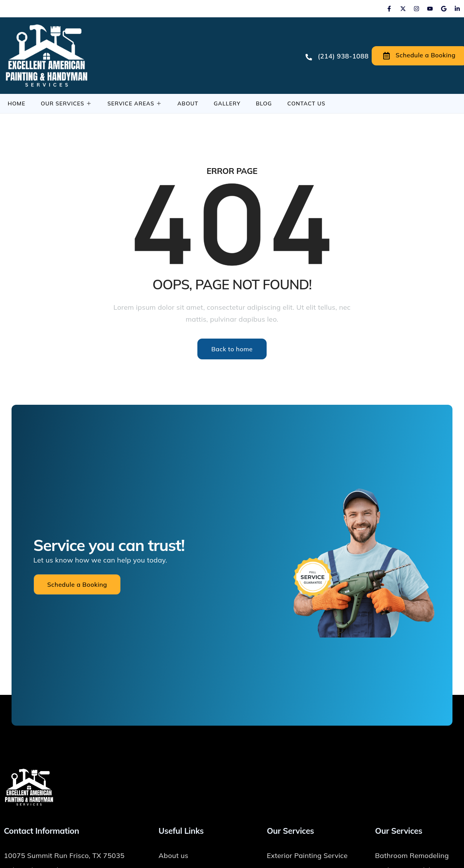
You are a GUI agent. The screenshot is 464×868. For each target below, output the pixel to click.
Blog (264, 103)
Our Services (66, 103)
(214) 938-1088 (337, 56)
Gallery (227, 103)
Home (17, 103)
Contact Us (306, 103)
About (188, 103)
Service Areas (135, 103)
